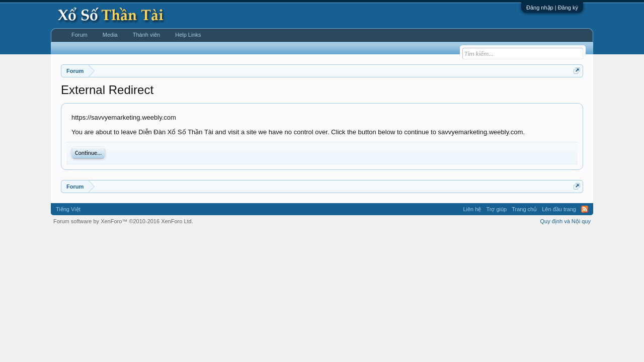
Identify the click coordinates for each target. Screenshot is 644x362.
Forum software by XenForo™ (123, 221)
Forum (79, 35)
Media (110, 35)
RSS (585, 209)
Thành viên (146, 35)
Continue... (88, 153)
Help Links (188, 35)
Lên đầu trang (559, 209)
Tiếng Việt (68, 209)
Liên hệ (472, 209)
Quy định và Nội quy (566, 221)
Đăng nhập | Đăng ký (552, 8)
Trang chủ (524, 209)
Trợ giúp (496, 209)
